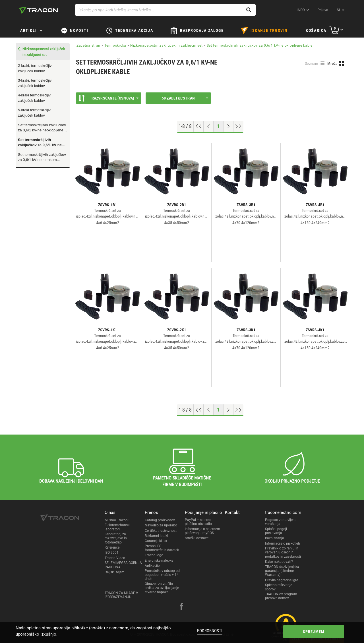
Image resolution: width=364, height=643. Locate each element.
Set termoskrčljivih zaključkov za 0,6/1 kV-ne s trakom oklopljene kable (42, 158)
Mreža (333, 63)
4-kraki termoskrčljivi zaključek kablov (35, 98)
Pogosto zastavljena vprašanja (281, 522)
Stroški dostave (197, 538)
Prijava (323, 10)
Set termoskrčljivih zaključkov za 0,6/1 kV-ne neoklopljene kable (42, 128)
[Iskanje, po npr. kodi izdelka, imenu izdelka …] (165, 10)
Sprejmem (314, 632)
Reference (112, 547)
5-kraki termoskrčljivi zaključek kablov (35, 113)
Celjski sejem (115, 572)
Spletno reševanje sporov (279, 587)
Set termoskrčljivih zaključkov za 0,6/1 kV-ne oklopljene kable (40, 143)
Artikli (28, 30)
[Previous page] (209, 126)
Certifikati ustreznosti (161, 531)
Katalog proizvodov (160, 520)
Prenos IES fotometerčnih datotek (162, 548)
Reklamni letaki (156, 536)
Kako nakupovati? (279, 562)
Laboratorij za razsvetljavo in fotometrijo (116, 538)
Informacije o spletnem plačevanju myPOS (202, 531)
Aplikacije (152, 566)
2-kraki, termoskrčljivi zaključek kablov (35, 68)
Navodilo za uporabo (161, 525)
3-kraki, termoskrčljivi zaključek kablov (35, 83)
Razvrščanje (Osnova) (108, 98)
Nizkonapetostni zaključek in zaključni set (166, 46)
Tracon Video (115, 558)
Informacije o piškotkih (283, 543)
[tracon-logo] (38, 10)
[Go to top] (199, 126)
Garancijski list (156, 541)
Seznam (312, 63)
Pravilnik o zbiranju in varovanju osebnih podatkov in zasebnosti (283, 552)
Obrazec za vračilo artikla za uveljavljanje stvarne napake (162, 588)
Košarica (316, 30)
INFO (301, 10)
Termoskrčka (115, 46)
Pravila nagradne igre (282, 580)
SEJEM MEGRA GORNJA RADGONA (123, 565)
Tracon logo (154, 555)
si (338, 10)
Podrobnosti (210, 631)
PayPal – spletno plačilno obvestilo (198, 522)
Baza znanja (275, 538)
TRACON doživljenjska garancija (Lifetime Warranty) (282, 571)
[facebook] (181, 607)
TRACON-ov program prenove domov (281, 596)
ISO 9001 (112, 553)
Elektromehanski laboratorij (117, 527)
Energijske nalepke (159, 561)
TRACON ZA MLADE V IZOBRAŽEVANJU (121, 595)
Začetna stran (88, 46)
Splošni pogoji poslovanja (276, 531)
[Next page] (228, 126)
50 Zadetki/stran (185, 98)
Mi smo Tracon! (117, 520)
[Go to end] (238, 126)
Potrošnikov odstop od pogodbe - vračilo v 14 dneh (162, 575)
